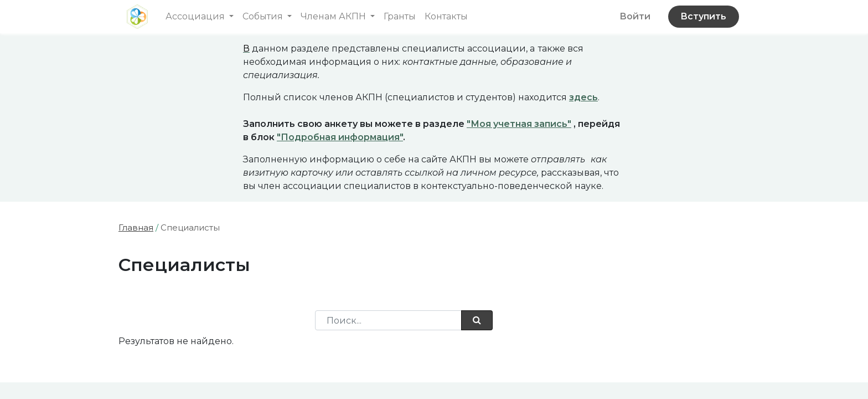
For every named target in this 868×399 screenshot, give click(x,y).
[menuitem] (400, 17)
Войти (635, 16)
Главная (136, 227)
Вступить (703, 16)
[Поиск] (477, 320)
